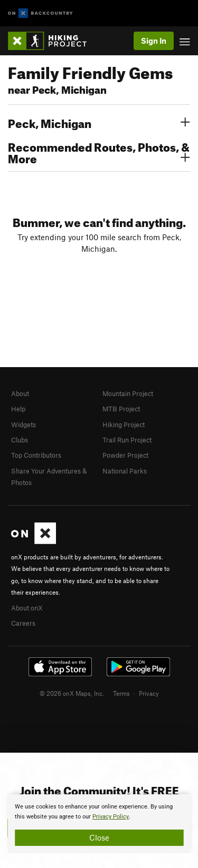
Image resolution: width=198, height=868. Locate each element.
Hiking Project (124, 425)
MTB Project (121, 409)
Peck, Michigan (99, 122)
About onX (27, 608)
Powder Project (125, 455)
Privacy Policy (111, 817)
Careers (23, 623)
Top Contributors (36, 455)
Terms (121, 693)
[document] (99, 824)
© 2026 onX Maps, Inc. (72, 693)
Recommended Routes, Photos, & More (99, 152)
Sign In (154, 41)
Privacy (149, 693)
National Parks (125, 471)
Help (18, 409)
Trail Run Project (127, 440)
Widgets (23, 425)
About (20, 393)
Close (99, 837)
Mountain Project (128, 393)
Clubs (20, 440)
